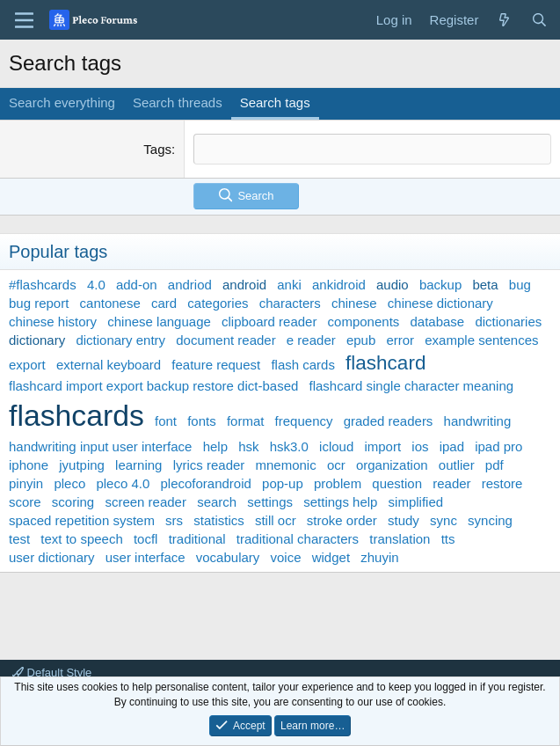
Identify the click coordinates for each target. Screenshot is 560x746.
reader (451, 483)
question (397, 483)
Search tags (275, 102)
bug (520, 285)
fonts (202, 421)
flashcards (76, 415)
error (400, 340)
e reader (311, 340)
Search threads (178, 102)
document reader (225, 340)
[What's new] (504, 20)
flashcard (385, 363)
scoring (73, 502)
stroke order (342, 520)
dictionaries (508, 322)
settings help (340, 502)
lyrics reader (209, 465)
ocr (336, 465)
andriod (190, 285)
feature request (216, 365)
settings (270, 502)
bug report (39, 303)
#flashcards (43, 285)
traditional (197, 539)
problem (338, 483)
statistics (219, 520)
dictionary (37, 340)
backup (440, 285)
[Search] (539, 20)
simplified (416, 502)
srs (174, 520)
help (215, 446)
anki (289, 285)
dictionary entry (120, 340)
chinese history (53, 322)
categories (218, 303)
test (19, 539)
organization (392, 465)
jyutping (82, 465)
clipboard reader (269, 322)
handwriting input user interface (100, 446)
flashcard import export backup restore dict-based (153, 386)
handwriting (478, 421)
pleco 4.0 (123, 483)
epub (361, 340)
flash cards (303, 365)
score (25, 502)
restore (502, 483)
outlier (457, 465)
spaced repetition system (82, 520)
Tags (157, 149)
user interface (145, 557)
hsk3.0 (289, 446)
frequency (304, 421)
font (166, 421)
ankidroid (339, 285)
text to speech (81, 539)
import (382, 446)
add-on (137, 285)
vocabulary (228, 557)
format (246, 421)
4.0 (96, 285)
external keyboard (109, 365)
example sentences (481, 340)
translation (400, 539)
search (217, 502)
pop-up (283, 483)
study (404, 520)
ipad (452, 446)
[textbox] (372, 149)
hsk (248, 446)
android (244, 285)
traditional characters (298, 539)
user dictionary (52, 557)
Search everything (62, 102)
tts (448, 539)
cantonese (110, 303)
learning (138, 465)
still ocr (276, 520)
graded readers (389, 421)
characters (290, 303)
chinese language (159, 322)
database (437, 322)
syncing (490, 520)
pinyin (26, 483)
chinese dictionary (440, 303)
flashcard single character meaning (412, 386)
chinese (354, 303)
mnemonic (286, 465)
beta (485, 285)
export (27, 365)
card (164, 303)
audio (393, 285)
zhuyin (379, 557)
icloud (336, 446)
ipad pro (498, 446)
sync (444, 520)
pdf (495, 465)
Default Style (52, 673)
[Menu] (24, 20)
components (364, 322)
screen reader (145, 502)
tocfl (146, 539)
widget (331, 557)
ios (420, 446)
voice (286, 557)
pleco (69, 483)
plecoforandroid (205, 483)
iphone (29, 465)
